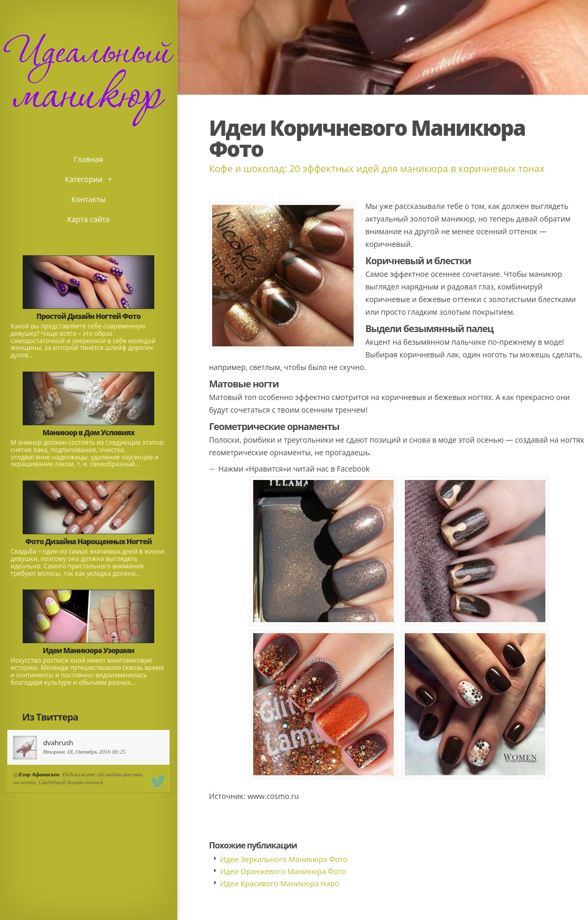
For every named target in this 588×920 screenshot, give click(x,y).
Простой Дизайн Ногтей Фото (88, 316)
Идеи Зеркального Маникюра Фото (284, 859)
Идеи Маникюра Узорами (88, 650)
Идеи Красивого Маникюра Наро (280, 883)
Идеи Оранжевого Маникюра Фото (283, 871)
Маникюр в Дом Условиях (89, 432)
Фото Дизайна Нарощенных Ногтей (88, 541)
